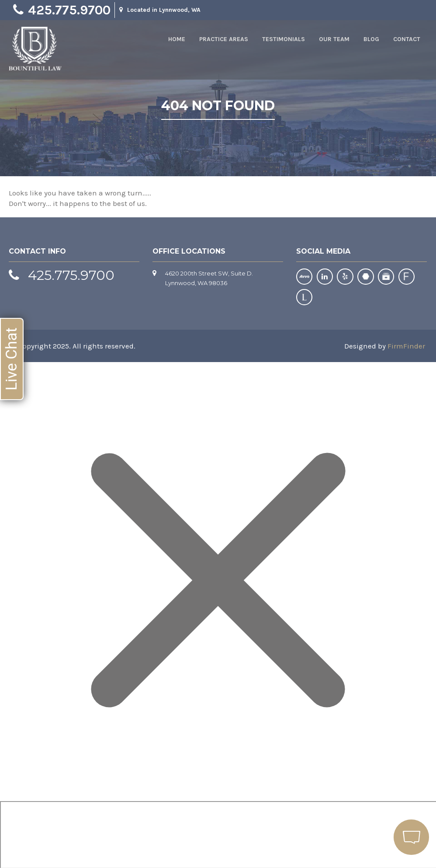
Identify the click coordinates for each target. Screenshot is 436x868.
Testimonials (284, 39)
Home (177, 39)
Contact (407, 39)
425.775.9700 (69, 10)
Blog (371, 39)
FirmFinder (406, 345)
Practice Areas (224, 39)
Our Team (334, 39)
